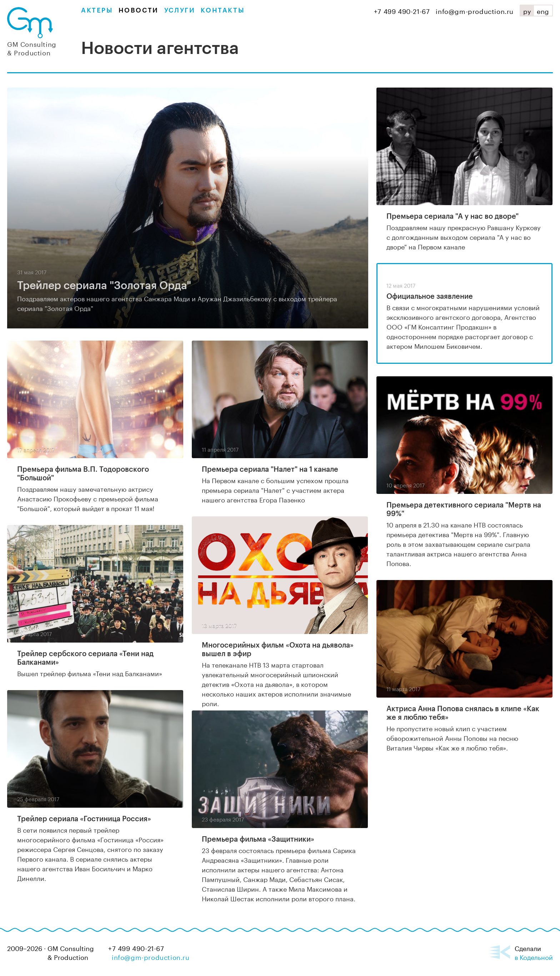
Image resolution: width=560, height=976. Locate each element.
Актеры (97, 10)
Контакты (222, 10)
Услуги (180, 10)
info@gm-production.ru (475, 11)
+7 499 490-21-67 (402, 11)
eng (543, 10)
